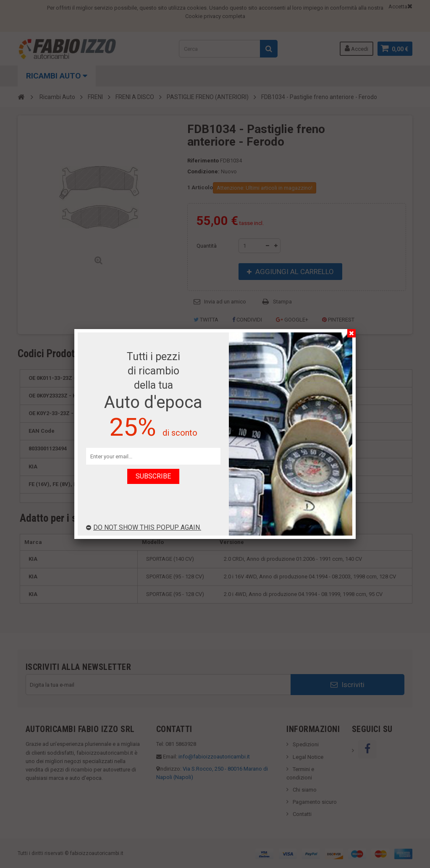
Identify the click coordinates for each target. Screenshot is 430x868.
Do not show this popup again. (144, 527)
